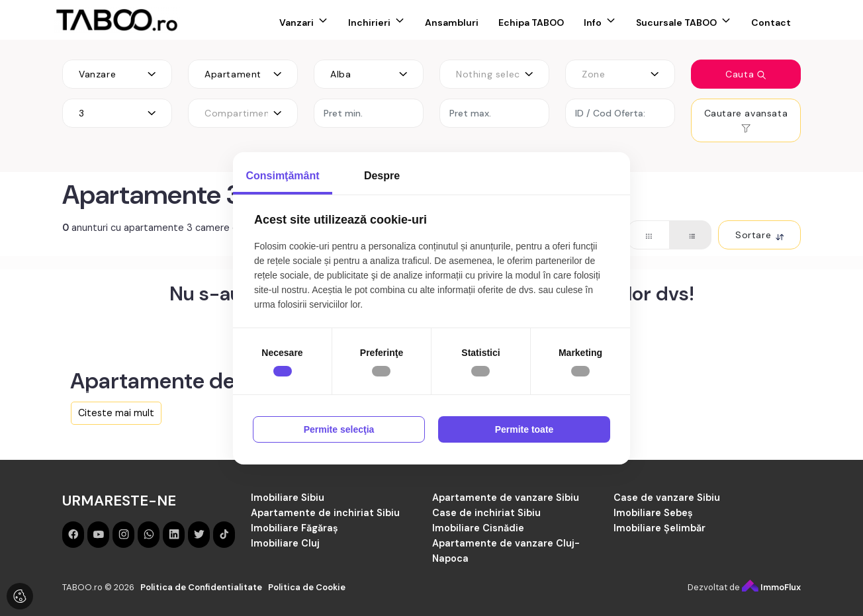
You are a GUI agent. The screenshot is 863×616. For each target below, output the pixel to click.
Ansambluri (452, 22)
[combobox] (117, 74)
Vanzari (296, 22)
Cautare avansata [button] (746, 120)
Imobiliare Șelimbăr (659, 528)
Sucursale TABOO (676, 22)
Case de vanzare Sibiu (667, 498)
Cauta (746, 74)
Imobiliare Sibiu (288, 498)
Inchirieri (369, 22)
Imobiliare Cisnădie (478, 528)
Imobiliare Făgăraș (295, 528)
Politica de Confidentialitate (201, 587)
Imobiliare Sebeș (653, 513)
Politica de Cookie (307, 587)
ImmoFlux (771, 587)
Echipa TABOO (531, 22)
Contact (771, 22)
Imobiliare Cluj (285, 543)
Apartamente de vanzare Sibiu (506, 498)
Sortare (759, 235)
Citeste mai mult (116, 413)
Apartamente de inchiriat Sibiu (325, 513)
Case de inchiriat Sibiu (486, 513)
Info (593, 22)
